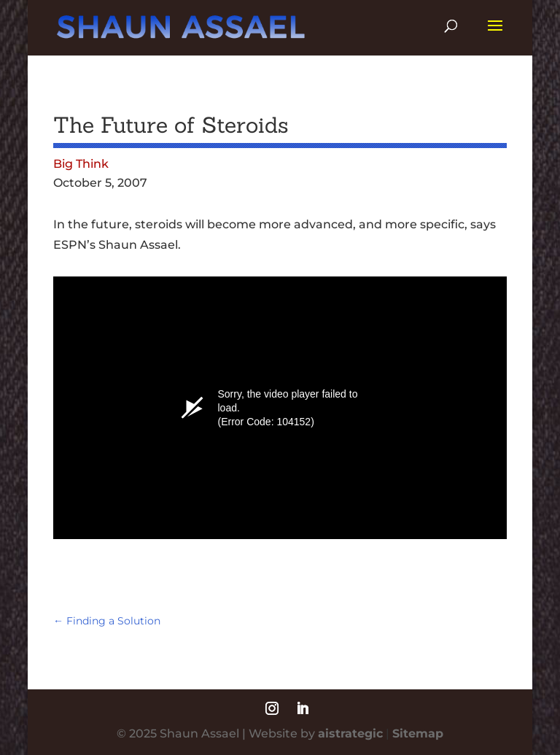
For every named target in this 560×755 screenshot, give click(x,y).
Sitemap (418, 733)
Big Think (81, 164)
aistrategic (350, 733)
